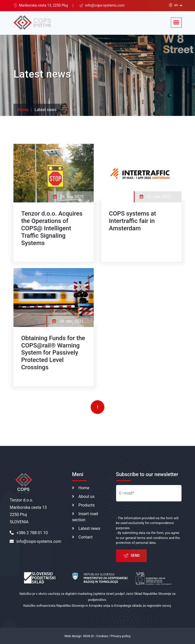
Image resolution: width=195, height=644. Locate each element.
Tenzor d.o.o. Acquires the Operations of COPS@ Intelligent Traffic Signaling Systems (52, 228)
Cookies (102, 636)
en (174, 5)
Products (87, 505)
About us (87, 497)
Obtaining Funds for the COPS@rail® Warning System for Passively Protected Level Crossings (53, 353)
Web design (73, 636)
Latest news (89, 528)
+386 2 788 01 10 (29, 533)
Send (131, 556)
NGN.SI (88, 636)
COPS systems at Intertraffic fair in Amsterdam (132, 221)
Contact (86, 537)
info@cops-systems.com (35, 541)
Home (23, 110)
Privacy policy (120, 636)
